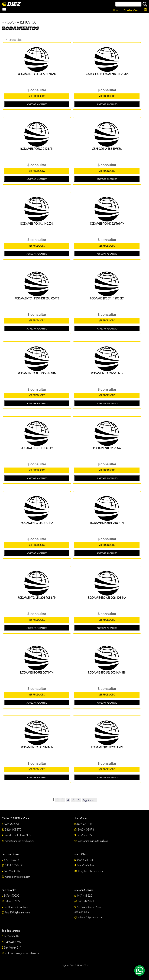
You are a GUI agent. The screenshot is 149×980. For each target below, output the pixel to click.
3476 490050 (10, 896)
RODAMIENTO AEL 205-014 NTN (37, 373)
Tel (116, 10)
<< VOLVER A (19, 22)
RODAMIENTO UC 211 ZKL (107, 747)
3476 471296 (83, 824)
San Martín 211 (12, 948)
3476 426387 (11, 936)
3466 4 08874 (84, 830)
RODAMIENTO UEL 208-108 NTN (37, 598)
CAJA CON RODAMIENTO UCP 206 (107, 74)
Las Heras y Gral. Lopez (16, 907)
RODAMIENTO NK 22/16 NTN (107, 224)
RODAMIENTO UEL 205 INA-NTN (107, 673)
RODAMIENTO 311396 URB (37, 448)
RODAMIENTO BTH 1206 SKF (107, 298)
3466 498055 (10, 824)
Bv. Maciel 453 (84, 835)
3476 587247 (11, 901)
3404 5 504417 (12, 865)
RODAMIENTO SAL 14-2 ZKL (37, 224)
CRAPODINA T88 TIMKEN (107, 149)
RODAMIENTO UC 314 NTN (37, 747)
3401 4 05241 (84, 901)
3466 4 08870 (12, 830)
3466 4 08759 (11, 942)
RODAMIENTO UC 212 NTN (37, 149)
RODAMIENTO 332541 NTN (107, 373)
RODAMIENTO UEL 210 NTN (107, 523)
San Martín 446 (84, 865)
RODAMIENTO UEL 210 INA (37, 523)
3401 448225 (83, 896)
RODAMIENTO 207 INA (107, 448)
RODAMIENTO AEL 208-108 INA (107, 598)
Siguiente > (89, 800)
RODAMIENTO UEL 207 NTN (37, 673)
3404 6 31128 (84, 860)
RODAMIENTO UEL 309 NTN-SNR (37, 74)
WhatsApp (131, 10)
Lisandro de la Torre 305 (16, 835)
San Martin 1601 (12, 871)
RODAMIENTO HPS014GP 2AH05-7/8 (37, 298)
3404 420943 (10, 860)
